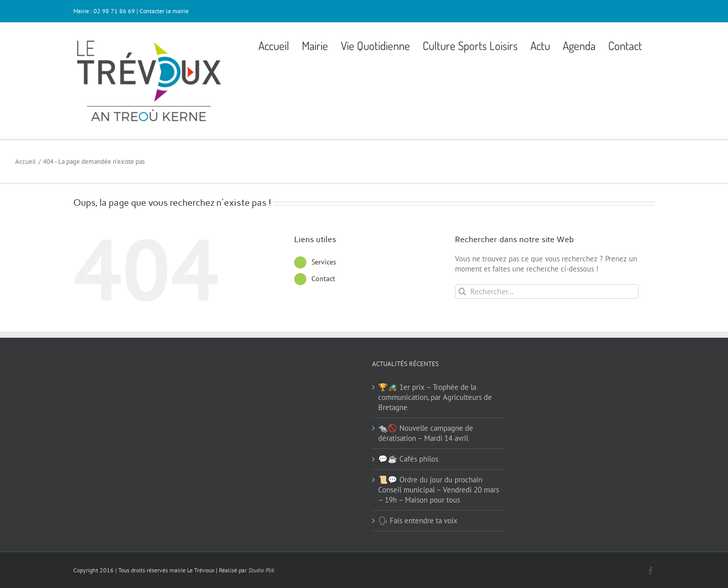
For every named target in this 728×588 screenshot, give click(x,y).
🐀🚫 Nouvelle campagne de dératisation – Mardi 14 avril (426, 433)
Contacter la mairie (164, 11)
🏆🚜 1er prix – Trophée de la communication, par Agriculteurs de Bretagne (435, 397)
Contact (323, 279)
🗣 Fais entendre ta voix (418, 521)
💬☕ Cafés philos (408, 459)
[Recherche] (462, 291)
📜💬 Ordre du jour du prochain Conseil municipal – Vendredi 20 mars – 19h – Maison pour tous (439, 490)
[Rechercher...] (547, 291)
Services (324, 262)
